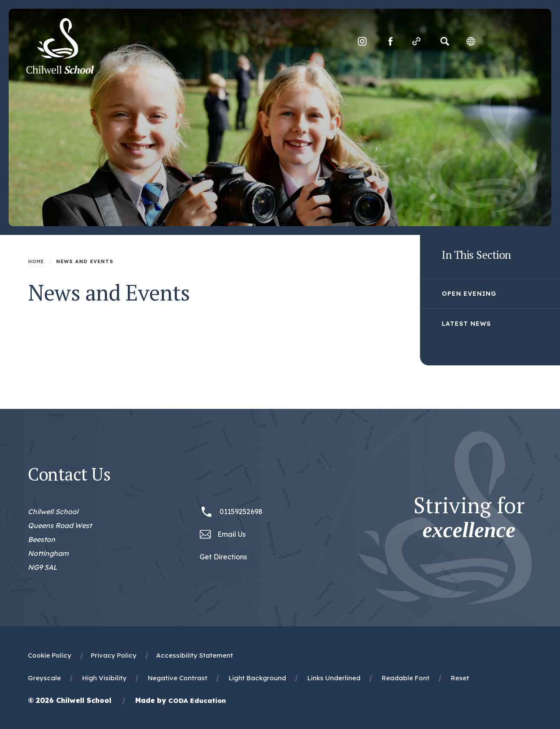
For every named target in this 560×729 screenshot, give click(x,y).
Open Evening (469, 294)
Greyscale (44, 678)
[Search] (445, 41)
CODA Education (197, 701)
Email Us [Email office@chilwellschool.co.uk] (232, 534)
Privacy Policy (114, 655)
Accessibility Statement (195, 655)
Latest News (466, 324)
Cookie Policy (50, 655)
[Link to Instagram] (362, 41)
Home (36, 261)
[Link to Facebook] (390, 41)
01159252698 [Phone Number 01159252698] (241, 512)
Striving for (469, 518)
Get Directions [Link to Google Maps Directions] (223, 557)
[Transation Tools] (471, 41)
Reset (460, 678)
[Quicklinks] (417, 41)
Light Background (257, 678)
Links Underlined (334, 678)
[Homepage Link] (60, 71)
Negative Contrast (178, 678)
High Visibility (104, 678)
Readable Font (406, 678)
